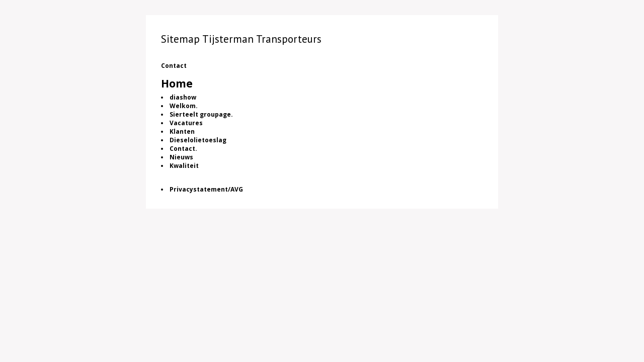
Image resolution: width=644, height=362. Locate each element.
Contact (174, 66)
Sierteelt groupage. (201, 114)
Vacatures (186, 123)
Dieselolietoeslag (198, 140)
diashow (183, 97)
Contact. (183, 149)
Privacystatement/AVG (206, 189)
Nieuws (181, 157)
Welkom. (184, 106)
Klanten (182, 131)
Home (177, 83)
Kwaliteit (184, 166)
